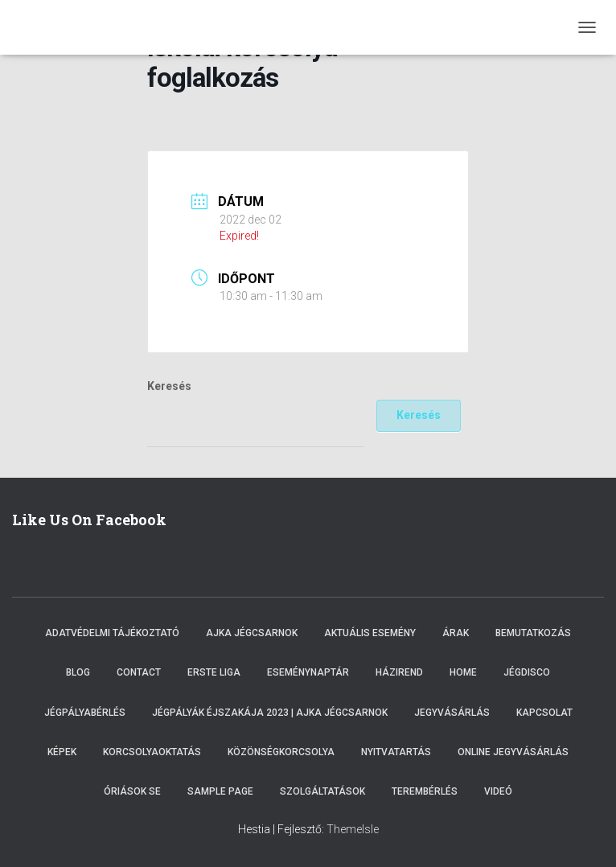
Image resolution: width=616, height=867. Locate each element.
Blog (78, 672)
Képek (62, 752)
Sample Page (220, 791)
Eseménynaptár (308, 672)
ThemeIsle (353, 829)
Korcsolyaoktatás (152, 752)
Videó (498, 791)
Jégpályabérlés (85, 713)
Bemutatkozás (533, 633)
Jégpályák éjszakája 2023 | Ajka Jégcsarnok (270, 713)
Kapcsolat (544, 713)
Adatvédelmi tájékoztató (112, 633)
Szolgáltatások (322, 791)
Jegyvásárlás (452, 713)
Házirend (399, 672)
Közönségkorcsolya (281, 752)
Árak (456, 633)
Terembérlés (425, 791)
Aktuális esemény (370, 633)
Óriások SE (132, 791)
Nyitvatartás (396, 752)
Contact (139, 672)
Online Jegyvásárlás (513, 752)
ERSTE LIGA (214, 672)
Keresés (169, 386)
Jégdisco (527, 672)
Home (463, 672)
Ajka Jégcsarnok (252, 633)
